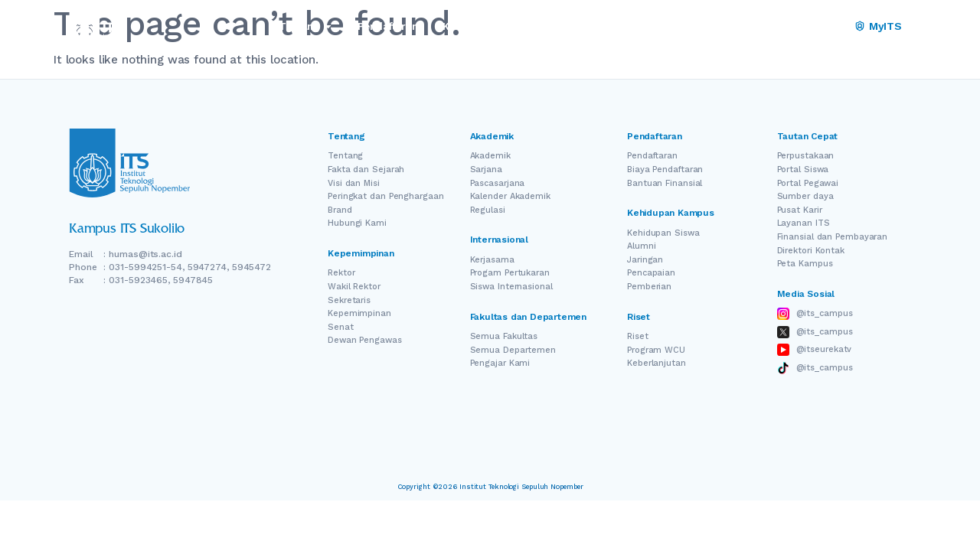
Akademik (490, 156)
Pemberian (649, 287)
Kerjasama (492, 260)
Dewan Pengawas (365, 340)
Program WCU (656, 350)
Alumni (641, 246)
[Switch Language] (812, 27)
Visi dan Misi (354, 183)
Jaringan (645, 260)
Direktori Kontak (811, 251)
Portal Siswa (803, 170)
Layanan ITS (804, 223)
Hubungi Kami (357, 223)
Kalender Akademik (510, 196)
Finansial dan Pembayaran (833, 237)
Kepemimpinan (359, 313)
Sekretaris (349, 300)
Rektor (341, 273)
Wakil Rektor (354, 287)
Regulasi (488, 210)
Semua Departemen (513, 350)
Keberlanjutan (657, 363)
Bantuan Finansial (665, 183)
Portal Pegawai (808, 183)
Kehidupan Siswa (663, 233)
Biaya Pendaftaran (665, 170)
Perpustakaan (806, 156)
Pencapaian (651, 273)
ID (833, 26)
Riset (638, 336)
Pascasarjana (498, 183)
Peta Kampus (805, 264)
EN (791, 26)
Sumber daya (805, 196)
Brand (340, 210)
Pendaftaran (652, 156)
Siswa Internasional (511, 287)
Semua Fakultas (504, 336)
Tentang (345, 156)
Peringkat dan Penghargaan (386, 196)
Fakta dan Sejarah (366, 170)
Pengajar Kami (500, 363)
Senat (341, 327)
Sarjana (486, 170)
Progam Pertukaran (510, 273)
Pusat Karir (800, 210)
